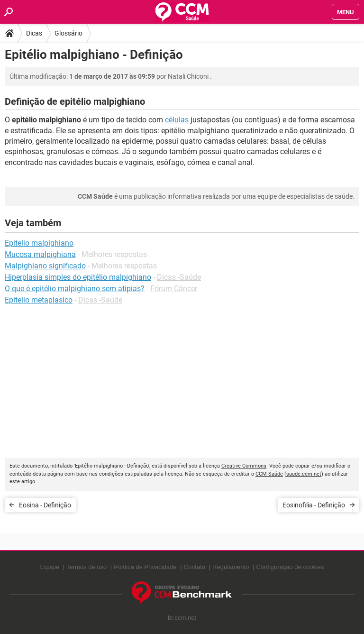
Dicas (34, 33)
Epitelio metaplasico (39, 300)
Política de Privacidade (145, 567)
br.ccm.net (182, 618)
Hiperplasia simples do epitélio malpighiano (78, 277)
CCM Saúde (269, 474)
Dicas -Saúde (179, 277)
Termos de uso (86, 567)
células (177, 120)
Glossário (68, 33)
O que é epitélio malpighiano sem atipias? (75, 289)
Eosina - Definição (45, 505)
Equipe (49, 567)
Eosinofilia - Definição (314, 505)
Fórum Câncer (174, 289)
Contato (195, 567)
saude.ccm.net (304, 474)
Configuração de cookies (290, 567)
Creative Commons (244, 466)
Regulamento (231, 567)
